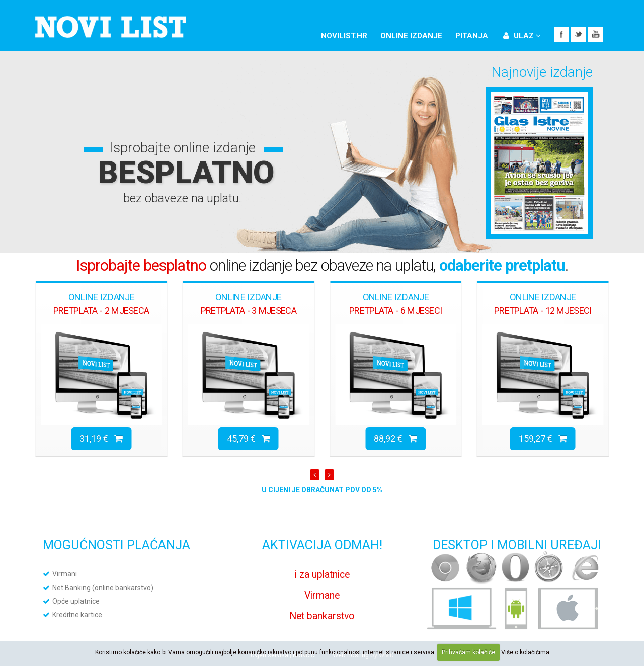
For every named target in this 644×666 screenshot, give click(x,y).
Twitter (579, 34)
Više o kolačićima (525, 652)
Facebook (561, 34)
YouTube (596, 34)
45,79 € (249, 438)
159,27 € (543, 438)
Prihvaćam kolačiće (468, 652)
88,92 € (395, 438)
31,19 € (101, 438)
